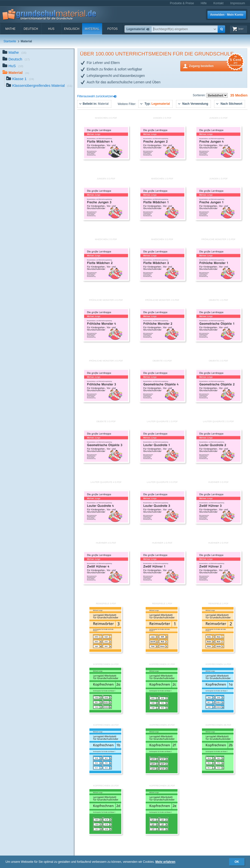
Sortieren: (200, 95)
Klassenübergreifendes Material (39, 86)
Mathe (10, 29)
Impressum (238, 3)
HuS (51, 29)
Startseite (10, 41)
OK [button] (237, 862)
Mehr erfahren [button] (165, 862)
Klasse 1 (20, 79)
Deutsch (31, 29)
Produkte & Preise (182, 3)
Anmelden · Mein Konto (227, 15)
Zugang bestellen (216, 66)
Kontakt (219, 3)
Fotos (112, 29)
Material (92, 29)
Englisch (72, 29)
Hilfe (204, 3)
